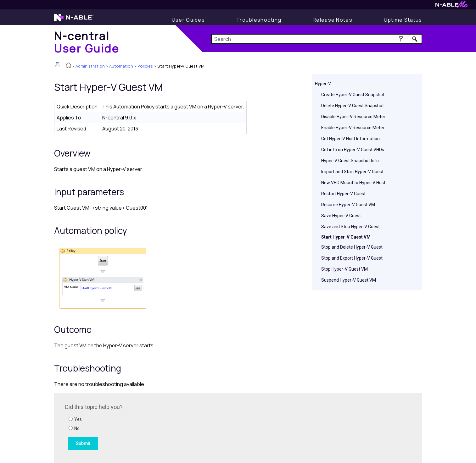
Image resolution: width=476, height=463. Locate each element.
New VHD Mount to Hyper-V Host (353, 183)
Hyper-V (323, 84)
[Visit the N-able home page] (74, 20)
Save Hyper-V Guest (341, 216)
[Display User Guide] (188, 20)
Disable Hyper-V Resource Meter (353, 117)
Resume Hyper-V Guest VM (348, 205)
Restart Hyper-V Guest (343, 194)
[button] (401, 39)
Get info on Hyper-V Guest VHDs (353, 150)
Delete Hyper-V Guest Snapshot (353, 106)
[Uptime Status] (403, 20)
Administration (90, 66)
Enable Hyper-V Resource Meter (353, 128)
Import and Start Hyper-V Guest (352, 172)
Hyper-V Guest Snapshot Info (350, 161)
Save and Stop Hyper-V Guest (350, 227)
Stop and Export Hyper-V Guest (352, 258)
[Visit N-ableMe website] (452, 6)
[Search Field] (317, 39)
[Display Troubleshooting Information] (259, 20)
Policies (145, 66)
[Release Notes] (333, 20)
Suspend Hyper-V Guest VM (349, 280)
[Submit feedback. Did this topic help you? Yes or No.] (150, 427)
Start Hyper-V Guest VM (346, 237)
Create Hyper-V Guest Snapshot (353, 95)
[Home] (87, 42)
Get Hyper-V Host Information (350, 139)
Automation (121, 66)
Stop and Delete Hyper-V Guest (352, 247)
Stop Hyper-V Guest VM (344, 269)
